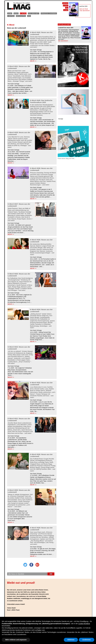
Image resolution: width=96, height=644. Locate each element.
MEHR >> (33, 61)
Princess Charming (49, 13)
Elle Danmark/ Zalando (22, 468)
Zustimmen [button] (87, 640)
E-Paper (66, 6)
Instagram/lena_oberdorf (49, 148)
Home (10, 13)
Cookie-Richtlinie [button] (84, 624)
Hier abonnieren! (63, 41)
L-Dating (11, 16)
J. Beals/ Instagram (50, 431)
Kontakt (66, 10)
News (16, 13)
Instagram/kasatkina (23, 44)
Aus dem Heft (34, 13)
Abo (29, 16)
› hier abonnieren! (84, 11)
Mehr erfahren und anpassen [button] (16, 640)
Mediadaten (21, 16)
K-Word (23, 13)
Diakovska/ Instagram (22, 398)
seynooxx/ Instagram (23, 539)
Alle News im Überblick (16, 574)
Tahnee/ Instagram (51, 504)
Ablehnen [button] (71, 640)
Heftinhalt (65, 3)
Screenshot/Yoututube (22, 177)
